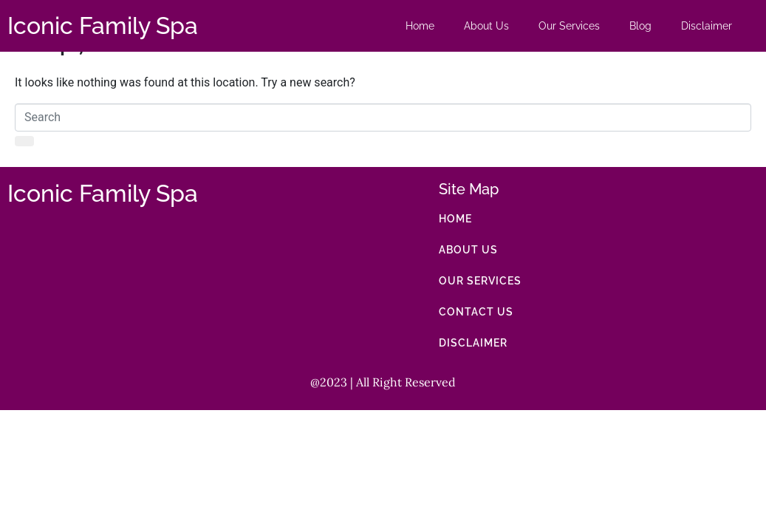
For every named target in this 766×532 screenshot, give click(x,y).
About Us (486, 26)
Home (420, 26)
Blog (640, 26)
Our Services (569, 26)
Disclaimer (707, 26)
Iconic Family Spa (103, 25)
